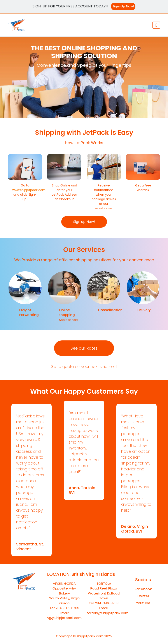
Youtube (143, 603)
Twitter (143, 596)
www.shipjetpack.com (29, 190)
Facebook (143, 589)
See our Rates (84, 348)
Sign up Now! (84, 222)
